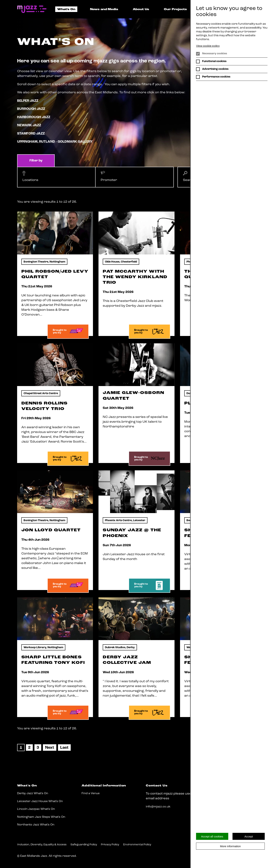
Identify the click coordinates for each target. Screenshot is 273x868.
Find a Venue (91, 793)
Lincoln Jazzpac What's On (36, 809)
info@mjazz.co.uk (158, 807)
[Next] (50, 748)
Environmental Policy (137, 845)
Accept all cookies (212, 836)
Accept (249, 836)
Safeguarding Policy (84, 845)
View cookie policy (208, 46)
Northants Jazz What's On (36, 825)
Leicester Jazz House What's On (40, 801)
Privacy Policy (110, 845)
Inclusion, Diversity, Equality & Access (42, 845)
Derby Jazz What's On (33, 793)
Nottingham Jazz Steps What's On (41, 817)
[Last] (64, 748)
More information (230, 846)
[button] (56, 177)
